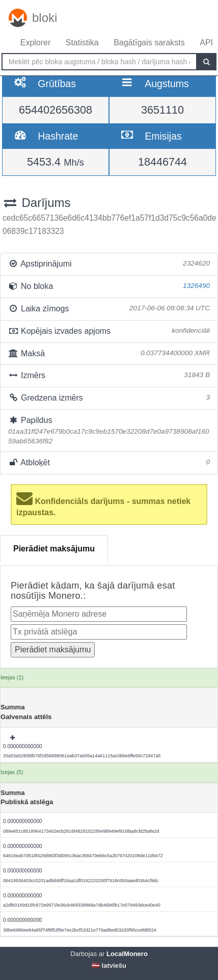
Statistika (82, 43)
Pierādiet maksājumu (54, 549)
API (206, 43)
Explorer (36, 43)
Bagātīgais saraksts (149, 43)
